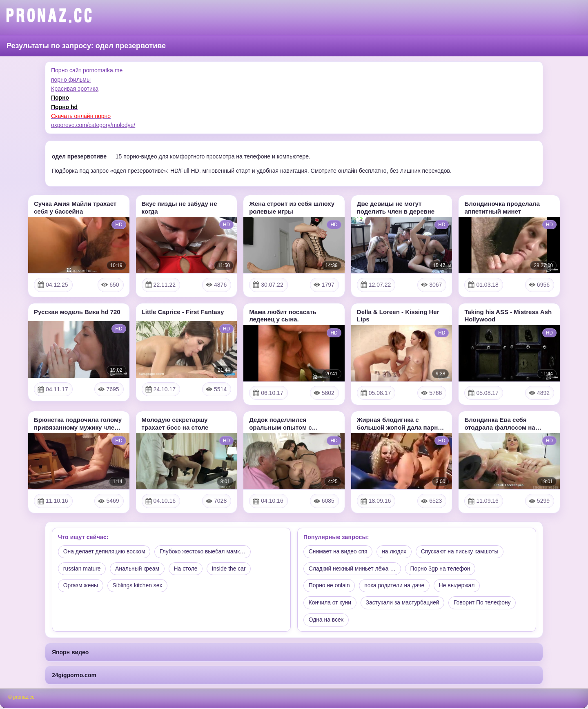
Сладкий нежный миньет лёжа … (353, 569)
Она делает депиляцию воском (105, 552)
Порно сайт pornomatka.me (87, 70)
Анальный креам (138, 569)
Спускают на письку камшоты (461, 552)
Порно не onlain (330, 586)
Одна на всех (326, 620)
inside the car (231, 569)
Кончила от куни (330, 603)
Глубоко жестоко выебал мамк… (204, 552)
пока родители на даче (395, 586)
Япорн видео (70, 653)
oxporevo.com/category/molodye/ (93, 125)
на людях (395, 552)
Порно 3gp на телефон (441, 569)
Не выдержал (458, 586)
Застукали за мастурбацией (403, 603)
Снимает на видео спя (338, 552)
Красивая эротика (75, 89)
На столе (187, 569)
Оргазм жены (81, 586)
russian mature (82, 569)
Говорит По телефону (484, 603)
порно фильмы (71, 80)
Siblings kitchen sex (138, 586)
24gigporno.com (74, 676)
